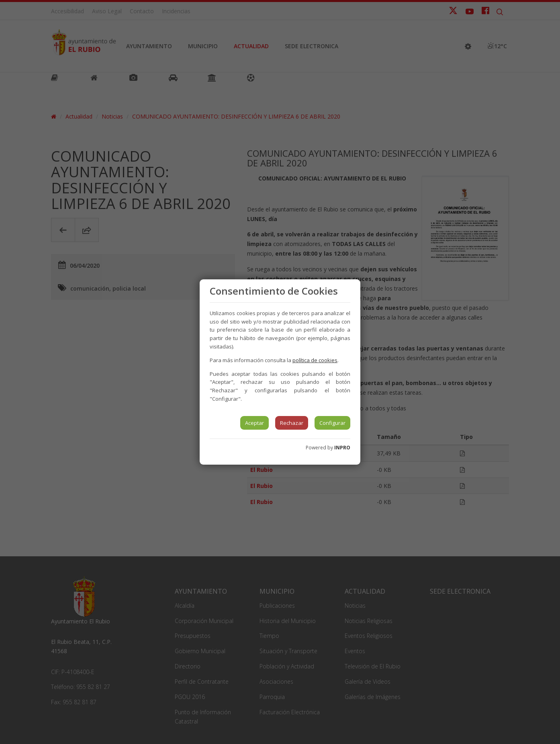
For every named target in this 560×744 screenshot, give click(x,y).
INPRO (342, 448)
